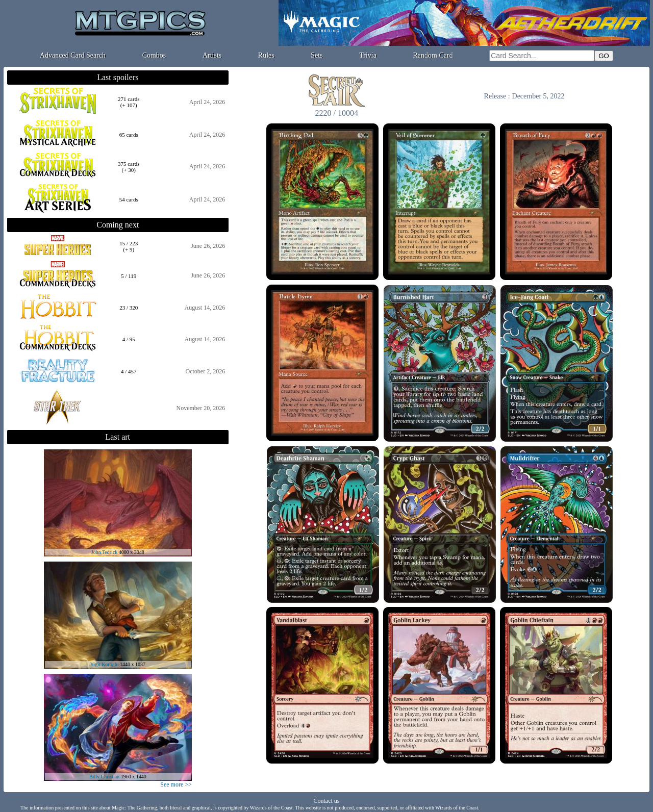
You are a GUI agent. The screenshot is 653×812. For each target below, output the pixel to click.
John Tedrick (105, 552)
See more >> (176, 784)
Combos (154, 55)
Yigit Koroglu (105, 664)
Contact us (327, 801)
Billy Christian (104, 777)
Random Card (433, 55)
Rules (266, 55)
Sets (317, 55)
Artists (212, 55)
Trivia (368, 55)
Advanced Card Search (73, 55)
